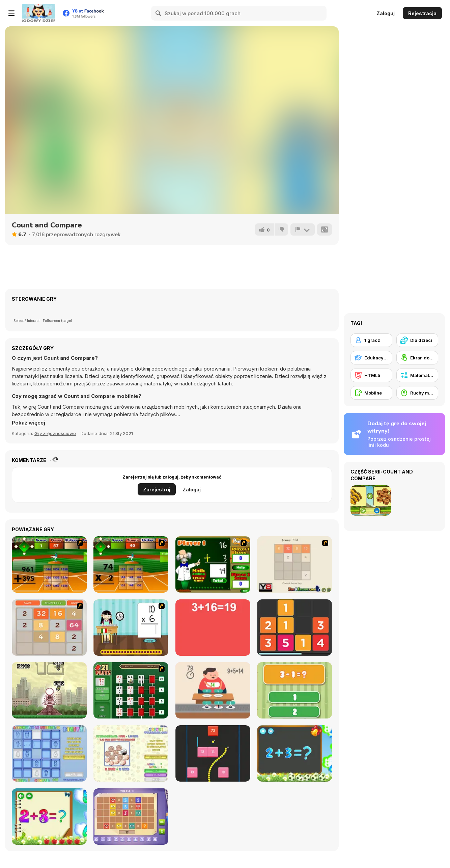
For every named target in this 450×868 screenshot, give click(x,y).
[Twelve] (294, 628)
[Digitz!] (49, 753)
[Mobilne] (371, 393)
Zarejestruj (157, 490)
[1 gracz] (371, 340)
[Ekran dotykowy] (417, 358)
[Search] (159, 13)
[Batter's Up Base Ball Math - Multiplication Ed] (131, 564)
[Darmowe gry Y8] (38, 13)
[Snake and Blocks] (213, 753)
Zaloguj (386, 13)
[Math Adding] (213, 564)
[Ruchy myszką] (417, 393)
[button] (29, 423)
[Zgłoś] (303, 229)
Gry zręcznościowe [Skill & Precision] (55, 433)
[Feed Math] (213, 690)
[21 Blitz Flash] (131, 690)
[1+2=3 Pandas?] (294, 690)
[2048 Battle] (49, 628)
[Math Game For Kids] (294, 753)
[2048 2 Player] (294, 564)
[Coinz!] (131, 753)
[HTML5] (371, 375)
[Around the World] (131, 628)
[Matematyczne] (417, 375)
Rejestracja (422, 13)
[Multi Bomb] (49, 690)
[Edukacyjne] (371, 358)
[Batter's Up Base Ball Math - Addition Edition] (49, 564)
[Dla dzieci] (417, 340)
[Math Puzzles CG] (131, 817)
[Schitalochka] (49, 817)
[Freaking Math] (213, 628)
